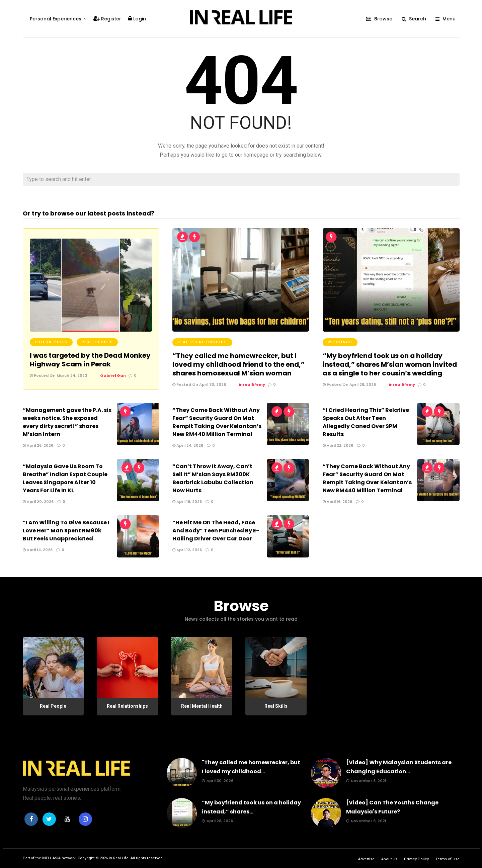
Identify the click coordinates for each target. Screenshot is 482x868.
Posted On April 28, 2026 (349, 384)
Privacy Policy (416, 859)
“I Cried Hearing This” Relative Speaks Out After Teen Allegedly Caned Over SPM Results (366, 422)
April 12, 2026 (187, 550)
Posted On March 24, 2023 (58, 375)
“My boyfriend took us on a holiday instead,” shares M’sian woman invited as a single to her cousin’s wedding (390, 364)
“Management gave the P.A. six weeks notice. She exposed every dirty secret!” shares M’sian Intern (67, 422)
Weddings (340, 342)
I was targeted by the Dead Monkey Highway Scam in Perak (90, 360)
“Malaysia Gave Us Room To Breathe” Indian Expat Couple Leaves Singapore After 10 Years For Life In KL (65, 478)
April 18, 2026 (187, 502)
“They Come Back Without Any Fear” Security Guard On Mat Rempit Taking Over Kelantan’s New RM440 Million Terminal (217, 422)
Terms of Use (448, 859)
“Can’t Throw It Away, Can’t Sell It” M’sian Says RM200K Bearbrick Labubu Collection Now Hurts (213, 478)
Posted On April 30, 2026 (199, 384)
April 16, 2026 (337, 502)
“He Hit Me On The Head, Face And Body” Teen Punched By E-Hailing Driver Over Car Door (216, 531)
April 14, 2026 (38, 550)
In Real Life (119, 858)
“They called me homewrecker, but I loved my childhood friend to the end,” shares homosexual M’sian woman (238, 364)
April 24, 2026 (188, 445)
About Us (389, 859)
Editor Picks (51, 342)
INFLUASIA (51, 858)
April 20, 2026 (38, 502)
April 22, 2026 (338, 445)
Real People (97, 342)
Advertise (366, 859)
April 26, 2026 (38, 445)
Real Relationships (202, 342)
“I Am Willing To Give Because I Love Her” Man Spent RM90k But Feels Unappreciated (66, 531)
